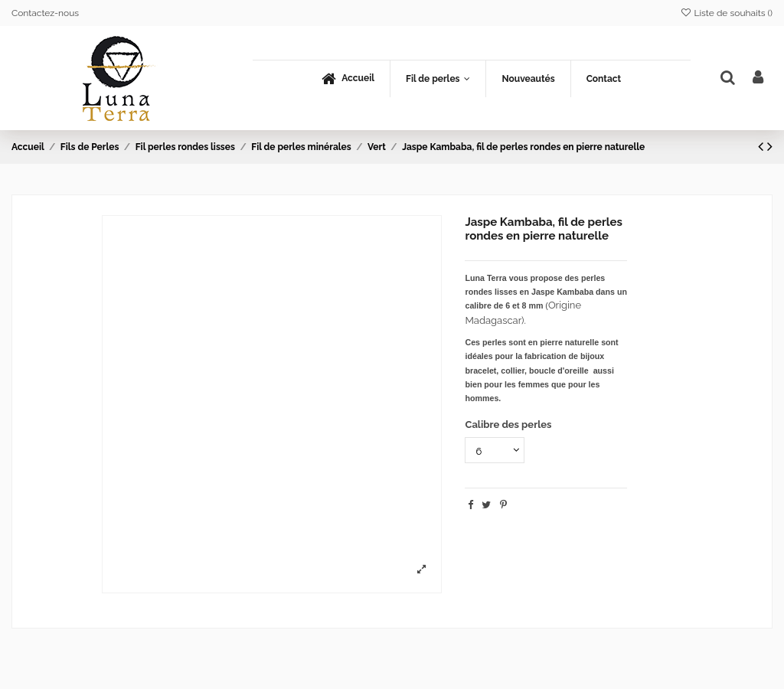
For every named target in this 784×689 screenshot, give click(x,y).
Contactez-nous (45, 13)
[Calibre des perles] (495, 450)
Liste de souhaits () (726, 13)
